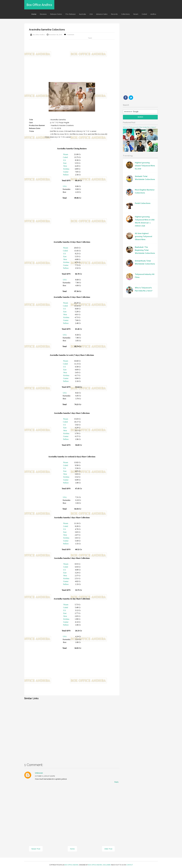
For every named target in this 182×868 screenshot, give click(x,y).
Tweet (90, 38)
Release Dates (56, 14)
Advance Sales (102, 14)
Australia (82, 14)
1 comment (70, 35)
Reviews (43, 14)
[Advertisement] (72, 63)
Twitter (131, 98)
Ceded (144, 14)
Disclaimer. (107, 865)
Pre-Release (71, 14)
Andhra (153, 14)
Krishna (66, 169)
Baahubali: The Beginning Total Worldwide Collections (145, 250)
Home (34, 14)
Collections (125, 14)
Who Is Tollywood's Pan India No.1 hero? (139, 127)
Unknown (39, 773)
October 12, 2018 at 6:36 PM (45, 776)
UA (64, 160)
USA (91, 14)
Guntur (66, 172)
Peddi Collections (143, 203)
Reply (116, 782)
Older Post (108, 849)
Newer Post (36, 849)
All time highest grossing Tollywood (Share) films (143, 236)
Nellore (66, 175)
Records (114, 14)
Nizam (136, 14)
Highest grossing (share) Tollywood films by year (145, 166)
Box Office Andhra (39, 5)
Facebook (126, 98)
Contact (130, 865)
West (65, 166)
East (65, 163)
